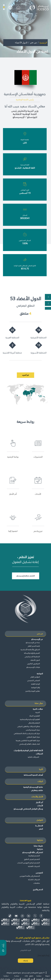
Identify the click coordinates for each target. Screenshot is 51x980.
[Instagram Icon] (22, 916)
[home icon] (18, 7)
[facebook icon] (41, 916)
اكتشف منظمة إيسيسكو (26, 576)
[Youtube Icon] (16, 916)
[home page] (40, 7)
